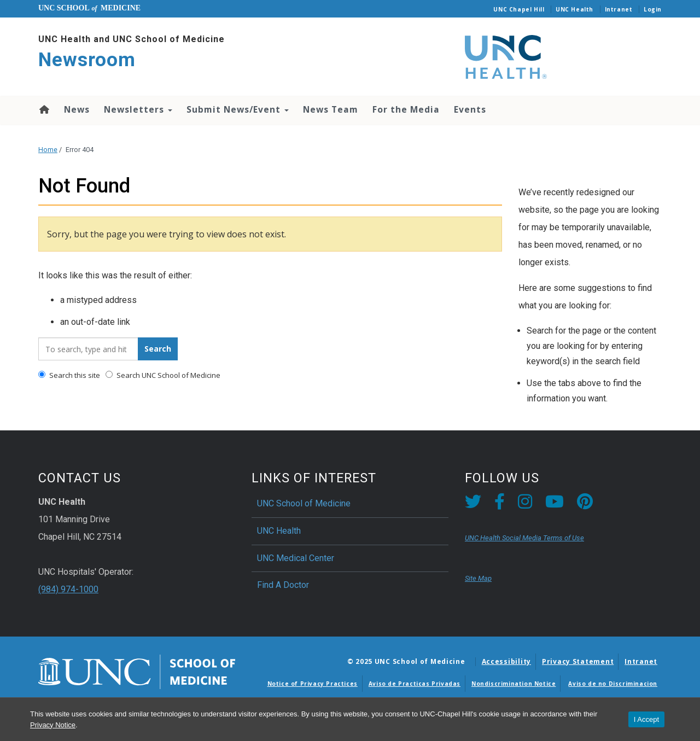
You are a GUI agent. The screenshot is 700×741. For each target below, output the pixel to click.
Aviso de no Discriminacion (613, 684)
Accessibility (506, 661)
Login (653, 9)
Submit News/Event (238, 109)
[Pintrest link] (585, 504)
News (77, 109)
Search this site (69, 375)
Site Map (478, 578)
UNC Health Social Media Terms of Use (524, 538)
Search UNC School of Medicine (163, 375)
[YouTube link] (555, 504)
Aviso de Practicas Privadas (415, 684)
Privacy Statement (578, 661)
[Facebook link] (500, 504)
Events (470, 109)
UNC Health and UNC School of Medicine (132, 39)
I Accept (646, 719)
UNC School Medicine (89, 8)
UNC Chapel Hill (519, 9)
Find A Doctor (283, 585)
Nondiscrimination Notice (514, 684)
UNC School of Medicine (304, 503)
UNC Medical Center (296, 558)
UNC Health (574, 9)
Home (43, 109)
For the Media (406, 109)
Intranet (619, 9)
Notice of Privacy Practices (313, 684)
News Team (331, 109)
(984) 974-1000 (68, 589)
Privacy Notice (53, 725)
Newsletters (138, 109)
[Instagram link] (525, 504)
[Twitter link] (473, 504)
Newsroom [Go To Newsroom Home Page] (87, 60)
